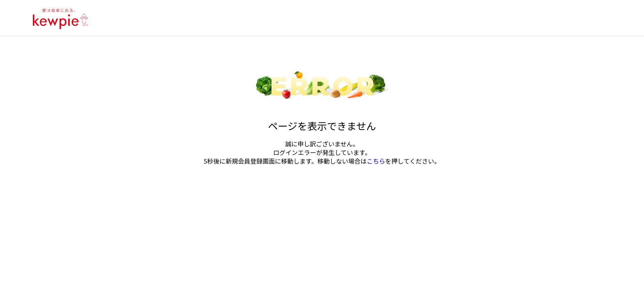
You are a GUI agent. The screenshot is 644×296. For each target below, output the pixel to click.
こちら (376, 161)
